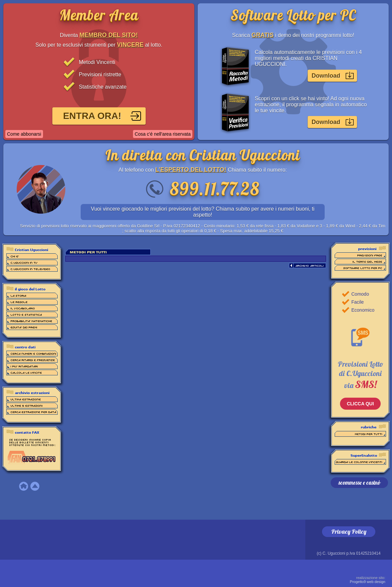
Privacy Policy (349, 531)
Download (326, 76)
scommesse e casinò (359, 482)
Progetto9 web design (368, 580)
